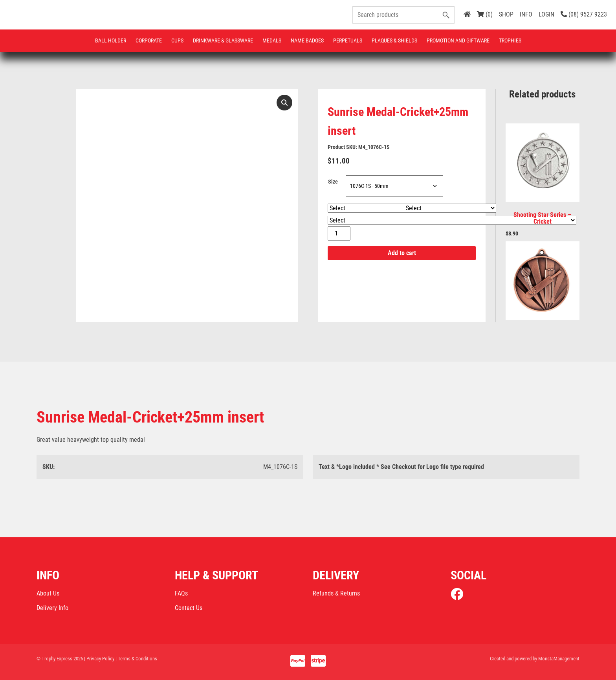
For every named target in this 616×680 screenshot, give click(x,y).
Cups (177, 40)
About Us (48, 593)
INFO (526, 14)
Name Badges (307, 40)
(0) (485, 14)
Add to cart (402, 253)
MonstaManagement (559, 659)
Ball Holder (111, 40)
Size (333, 182)
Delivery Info (52, 608)
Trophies (510, 40)
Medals (272, 40)
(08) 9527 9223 (584, 14)
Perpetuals (348, 40)
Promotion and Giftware (458, 40)
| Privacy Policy (99, 659)
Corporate (149, 40)
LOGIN (546, 14)
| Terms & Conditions (136, 659)
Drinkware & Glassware (223, 40)
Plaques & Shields (394, 40)
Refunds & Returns (336, 593)
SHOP (506, 14)
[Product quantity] (339, 234)
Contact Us (189, 608)
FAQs (181, 593)
